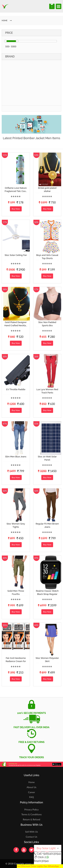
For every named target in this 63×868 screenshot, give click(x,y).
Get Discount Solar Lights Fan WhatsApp (38, 866)
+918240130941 (51, 854)
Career (32, 792)
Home (32, 782)
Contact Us (31, 837)
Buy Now (16, 209)
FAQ (32, 797)
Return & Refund (32, 819)
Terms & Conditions (32, 814)
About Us (32, 787)
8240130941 (41, 861)
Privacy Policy (32, 809)
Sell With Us (32, 832)
